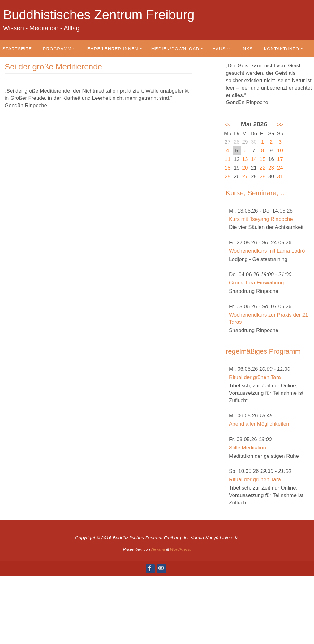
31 (280, 177)
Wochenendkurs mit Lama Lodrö (267, 251)
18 (228, 168)
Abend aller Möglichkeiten (259, 424)
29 (245, 142)
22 (262, 168)
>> (280, 125)
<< (228, 125)
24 (280, 168)
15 (262, 159)
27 (228, 142)
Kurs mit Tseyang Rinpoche (261, 219)
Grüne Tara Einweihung (256, 283)
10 (280, 151)
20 (245, 168)
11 (228, 159)
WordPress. (180, 549)
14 (254, 159)
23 (271, 168)
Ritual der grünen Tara (255, 377)
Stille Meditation (247, 448)
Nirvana (158, 549)
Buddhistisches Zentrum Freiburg (99, 15)
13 (245, 159)
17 (280, 159)
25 (228, 177)
